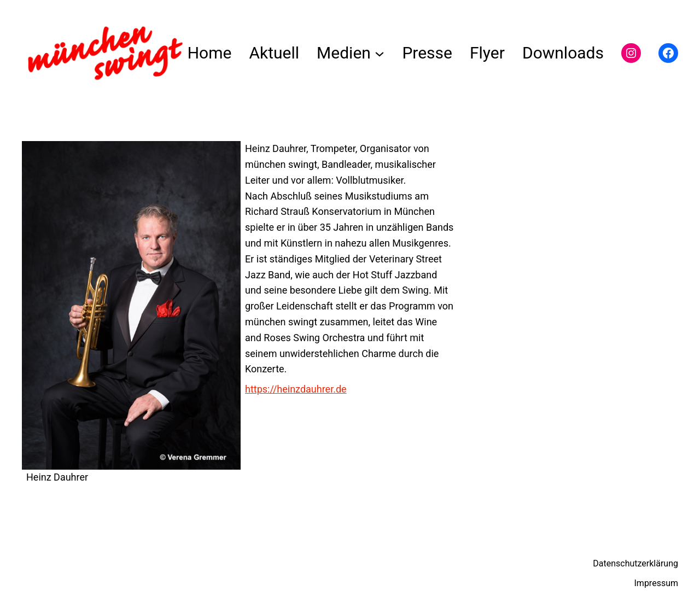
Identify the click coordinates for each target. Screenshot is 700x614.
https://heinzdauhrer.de (296, 389)
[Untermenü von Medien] (380, 53)
